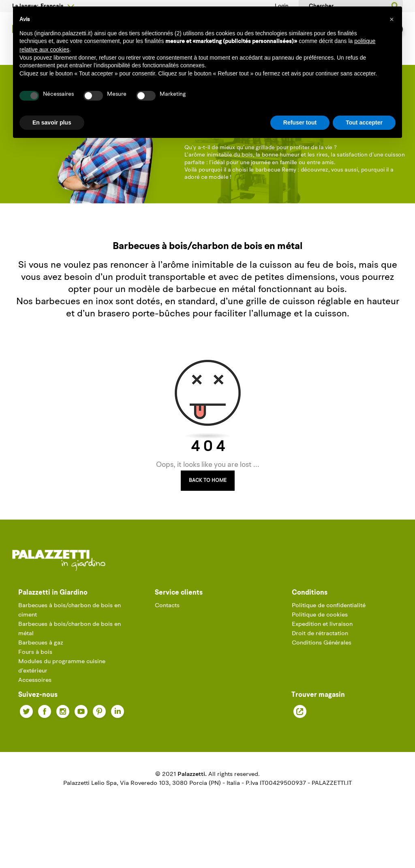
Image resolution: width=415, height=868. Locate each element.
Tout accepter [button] (364, 122)
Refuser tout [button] (300, 122)
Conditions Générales (322, 674)
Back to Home (208, 511)
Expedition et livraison (322, 655)
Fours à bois (35, 683)
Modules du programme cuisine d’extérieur (62, 697)
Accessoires (35, 711)
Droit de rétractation (320, 665)
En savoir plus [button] (52, 122)
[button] (391, 19)
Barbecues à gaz (41, 674)
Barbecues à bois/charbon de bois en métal (70, 660)
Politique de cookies (320, 646)
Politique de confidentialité (329, 637)
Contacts (167, 637)
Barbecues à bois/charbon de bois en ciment (70, 641)
